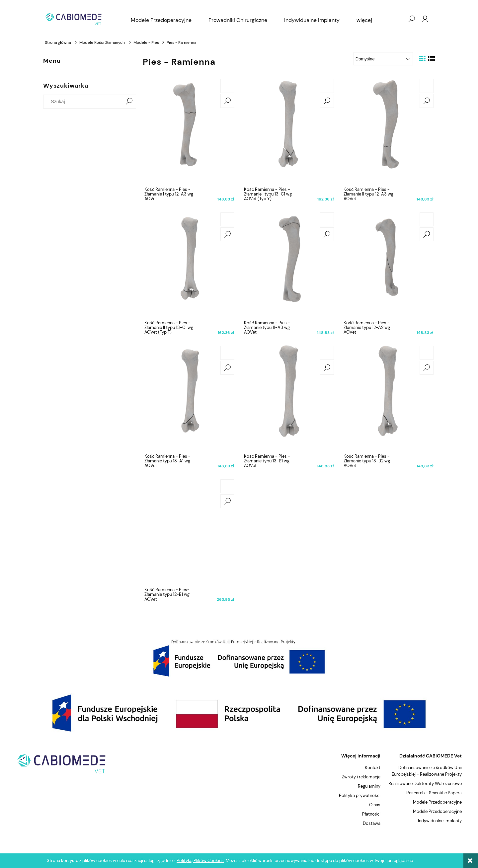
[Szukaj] (129, 102)
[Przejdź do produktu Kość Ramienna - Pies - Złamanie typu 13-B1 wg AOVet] (289, 398)
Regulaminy (369, 786)
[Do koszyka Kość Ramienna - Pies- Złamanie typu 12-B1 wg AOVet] (227, 486)
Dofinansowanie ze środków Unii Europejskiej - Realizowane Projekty (427, 771)
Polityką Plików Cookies (200, 861)
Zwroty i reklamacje (361, 777)
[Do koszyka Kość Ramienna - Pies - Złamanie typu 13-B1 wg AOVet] (327, 353)
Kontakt (373, 768)
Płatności (371, 814)
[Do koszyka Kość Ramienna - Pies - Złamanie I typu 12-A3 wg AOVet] (227, 86)
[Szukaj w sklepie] (84, 102)
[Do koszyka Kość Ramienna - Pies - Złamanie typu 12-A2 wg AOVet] (427, 219)
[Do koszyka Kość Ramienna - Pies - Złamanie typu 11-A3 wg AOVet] (327, 219)
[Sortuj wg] (383, 59)
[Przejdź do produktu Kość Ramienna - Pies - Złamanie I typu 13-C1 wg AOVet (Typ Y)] (289, 131)
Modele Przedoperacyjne (437, 802)
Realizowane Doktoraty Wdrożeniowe (425, 784)
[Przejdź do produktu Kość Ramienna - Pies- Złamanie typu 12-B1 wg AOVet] (189, 531)
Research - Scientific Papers (434, 793)
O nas (375, 805)
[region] (239, 658)
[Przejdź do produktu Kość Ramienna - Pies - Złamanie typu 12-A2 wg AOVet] (388, 264)
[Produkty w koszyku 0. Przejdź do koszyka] (398, 19)
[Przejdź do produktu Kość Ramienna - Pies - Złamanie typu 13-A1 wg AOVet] (189, 398)
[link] (239, 658)
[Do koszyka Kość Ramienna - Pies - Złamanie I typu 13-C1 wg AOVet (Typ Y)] (327, 86)
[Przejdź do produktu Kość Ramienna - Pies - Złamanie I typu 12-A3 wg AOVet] (189, 131)
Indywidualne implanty (440, 821)
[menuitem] (161, 20)
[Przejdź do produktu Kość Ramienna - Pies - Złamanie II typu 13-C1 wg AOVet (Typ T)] (189, 264)
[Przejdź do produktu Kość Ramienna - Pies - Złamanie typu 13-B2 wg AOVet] (388, 398)
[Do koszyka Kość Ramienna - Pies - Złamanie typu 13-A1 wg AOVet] (227, 353)
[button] (227, 101)
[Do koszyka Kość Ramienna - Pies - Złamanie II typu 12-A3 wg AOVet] (427, 86)
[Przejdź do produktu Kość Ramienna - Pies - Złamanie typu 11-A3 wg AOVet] (289, 264)
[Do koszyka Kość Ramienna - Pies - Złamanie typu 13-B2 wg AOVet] (427, 353)
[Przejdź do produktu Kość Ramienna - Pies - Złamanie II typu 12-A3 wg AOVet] (388, 131)
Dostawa (372, 823)
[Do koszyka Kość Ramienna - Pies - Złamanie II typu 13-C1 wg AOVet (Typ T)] (227, 219)
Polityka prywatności (360, 795)
